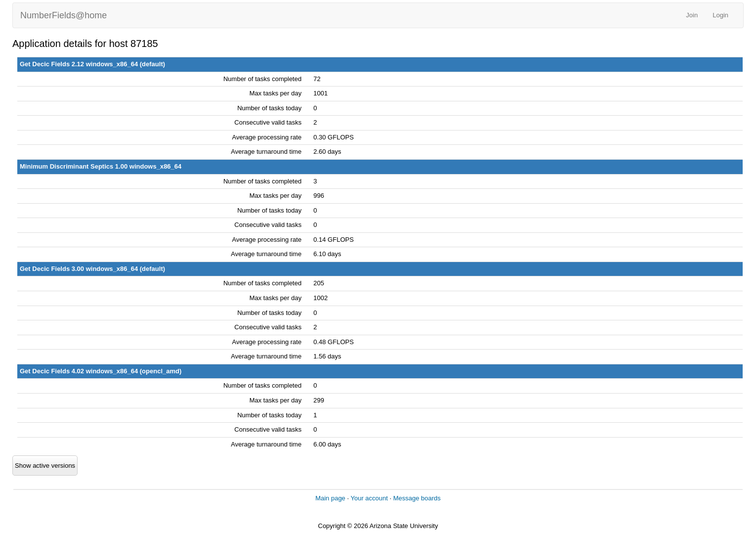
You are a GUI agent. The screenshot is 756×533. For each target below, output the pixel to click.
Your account (369, 498)
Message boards (417, 498)
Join (692, 15)
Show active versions (45, 466)
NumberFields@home (63, 15)
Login (720, 15)
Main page (330, 498)
